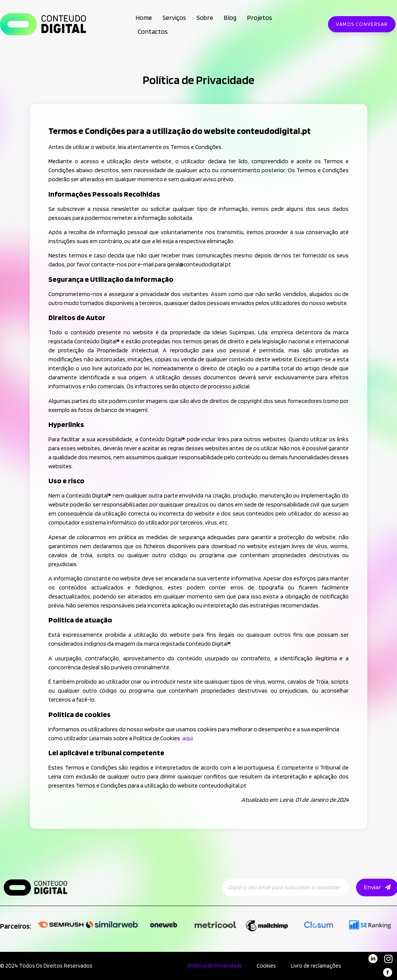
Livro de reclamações (316, 966)
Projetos (259, 17)
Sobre (205, 17)
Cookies (266, 966)
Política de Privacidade (214, 966)
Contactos (153, 31)
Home (144, 17)
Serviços (174, 17)
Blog (230, 17)
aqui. (188, 738)
